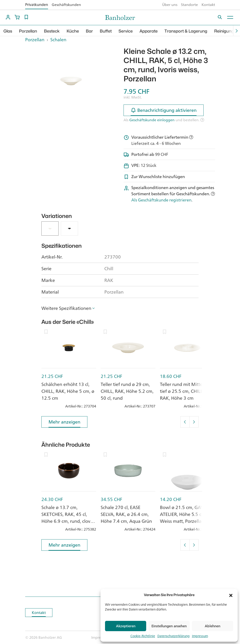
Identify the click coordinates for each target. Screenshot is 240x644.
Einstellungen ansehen (169, 626)
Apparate (149, 31)
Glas (8, 31)
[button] (231, 595)
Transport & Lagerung (186, 31)
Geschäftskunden (66, 5)
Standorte (189, 5)
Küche (73, 31)
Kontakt (208, 5)
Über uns (170, 5)
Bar (89, 31)
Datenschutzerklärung (174, 636)
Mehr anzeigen (64, 423)
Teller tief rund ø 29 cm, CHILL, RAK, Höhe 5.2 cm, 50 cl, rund (127, 391)
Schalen (58, 40)
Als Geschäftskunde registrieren (161, 200)
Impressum (200, 636)
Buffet (106, 31)
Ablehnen (213, 626)
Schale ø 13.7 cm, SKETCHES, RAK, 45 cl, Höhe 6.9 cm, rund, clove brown (67, 518)
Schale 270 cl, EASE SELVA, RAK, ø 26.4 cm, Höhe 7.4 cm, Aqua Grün (126, 514)
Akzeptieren (126, 626)
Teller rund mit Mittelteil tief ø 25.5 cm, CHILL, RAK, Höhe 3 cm (185, 391)
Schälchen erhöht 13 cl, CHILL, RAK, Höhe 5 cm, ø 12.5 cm (68, 391)
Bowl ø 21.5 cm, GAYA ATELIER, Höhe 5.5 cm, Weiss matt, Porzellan (183, 514)
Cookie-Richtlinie (143, 636)
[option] (71, 81)
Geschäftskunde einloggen (152, 120)
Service (126, 31)
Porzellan (28, 31)
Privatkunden (37, 5)
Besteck (52, 31)
